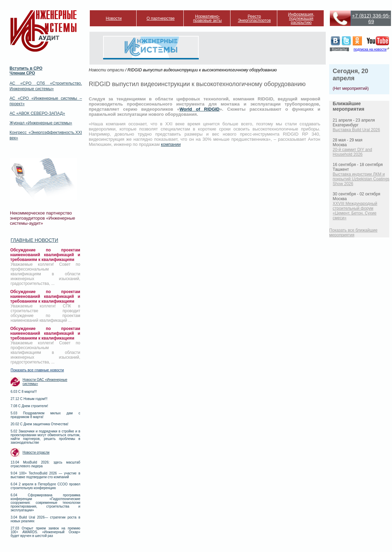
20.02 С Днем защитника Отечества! (39, 424)
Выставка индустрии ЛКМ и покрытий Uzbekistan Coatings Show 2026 (361, 179)
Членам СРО (22, 73)
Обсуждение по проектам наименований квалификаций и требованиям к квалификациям (45, 255)
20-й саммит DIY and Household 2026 (352, 152)
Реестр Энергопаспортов (254, 18)
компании (171, 144)
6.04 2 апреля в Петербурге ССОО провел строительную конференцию (45, 486)
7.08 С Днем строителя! (29, 406)
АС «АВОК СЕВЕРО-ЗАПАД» (37, 113)
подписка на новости (370, 49)
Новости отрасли (36, 452)
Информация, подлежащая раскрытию (301, 18)
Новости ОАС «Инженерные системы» (45, 382)
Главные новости (34, 240)
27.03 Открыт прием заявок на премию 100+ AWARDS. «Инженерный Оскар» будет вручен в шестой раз (45, 532)
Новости (114, 18)
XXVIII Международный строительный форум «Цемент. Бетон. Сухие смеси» (355, 211)
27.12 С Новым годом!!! (29, 399)
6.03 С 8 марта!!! (24, 392)
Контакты (339, 49)
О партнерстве (160, 18)
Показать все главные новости (37, 370)
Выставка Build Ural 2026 (356, 130)
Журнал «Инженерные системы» (41, 123)
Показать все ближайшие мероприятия (353, 233)
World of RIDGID (200, 109)
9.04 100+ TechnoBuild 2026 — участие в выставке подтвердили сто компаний (45, 475)
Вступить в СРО (26, 68)
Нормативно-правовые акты (208, 18)
